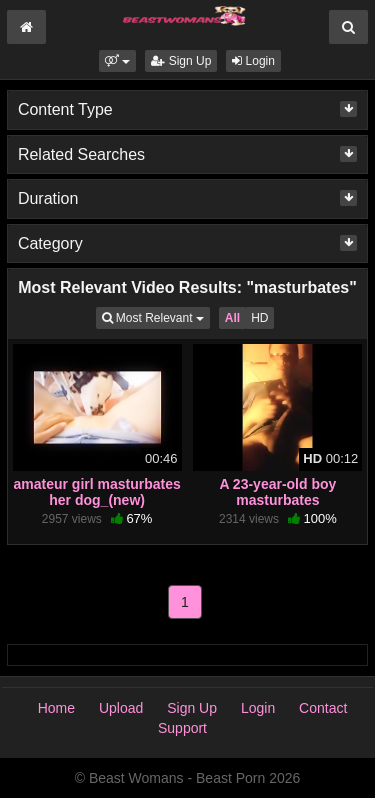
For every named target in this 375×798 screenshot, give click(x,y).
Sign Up (181, 61)
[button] (117, 61)
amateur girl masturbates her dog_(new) (96, 492)
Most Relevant (156, 316)
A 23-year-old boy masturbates (277, 492)
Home (56, 708)
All (232, 318)
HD (259, 318)
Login (253, 61)
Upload (121, 708)
